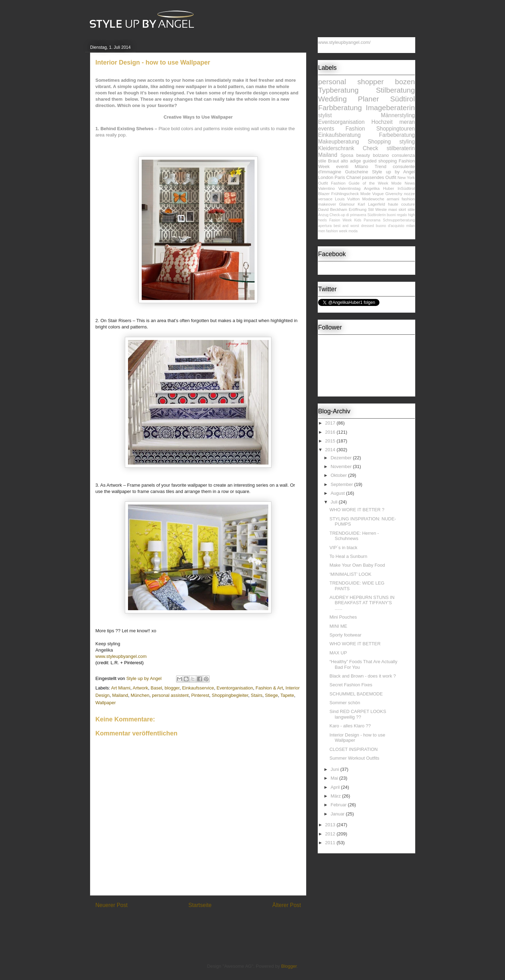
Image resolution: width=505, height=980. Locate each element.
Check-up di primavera (348, 215)
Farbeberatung (397, 135)
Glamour (347, 204)
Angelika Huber (379, 188)
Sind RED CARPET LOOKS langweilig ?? (358, 714)
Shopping (379, 142)
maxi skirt (397, 209)
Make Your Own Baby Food (357, 565)
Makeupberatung (339, 142)
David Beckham (333, 209)
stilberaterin (401, 148)
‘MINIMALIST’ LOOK (350, 574)
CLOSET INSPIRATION (353, 749)
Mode (366, 194)
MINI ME (338, 626)
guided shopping (380, 161)
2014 (331, 450)
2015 (331, 441)
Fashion (355, 129)
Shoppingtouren (396, 129)
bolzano (381, 155)
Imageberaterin (390, 108)
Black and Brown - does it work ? (362, 676)
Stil (371, 209)
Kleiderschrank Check (348, 148)
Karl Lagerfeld (371, 204)
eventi (342, 166)
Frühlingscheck (345, 194)
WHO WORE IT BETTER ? (357, 510)
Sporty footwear (345, 635)
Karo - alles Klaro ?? (350, 726)
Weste (381, 209)
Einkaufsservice (198, 688)
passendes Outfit (379, 177)
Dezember (342, 458)
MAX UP (338, 653)
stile (411, 209)
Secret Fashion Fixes (351, 685)
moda (353, 231)
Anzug (323, 215)
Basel (157, 688)
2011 (331, 843)
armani (393, 199)
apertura (325, 226)
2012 (331, 834)
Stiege (272, 695)
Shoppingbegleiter (230, 695)
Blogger (289, 966)
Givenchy (394, 194)
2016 (331, 432)
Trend (380, 166)
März (336, 796)
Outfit (323, 183)
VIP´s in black (343, 548)
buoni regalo (397, 215)
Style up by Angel (393, 172)
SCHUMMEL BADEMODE (356, 694)
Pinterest (200, 695)
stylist (325, 115)
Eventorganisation (235, 688)
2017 (331, 423)
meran (407, 122)
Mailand (120, 695)
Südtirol (402, 99)
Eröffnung (357, 209)
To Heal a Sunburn (348, 556)
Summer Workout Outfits (354, 758)
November (342, 466)
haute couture (401, 204)
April (336, 787)
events (326, 129)
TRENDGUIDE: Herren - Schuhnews (354, 536)
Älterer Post (287, 905)
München (140, 695)
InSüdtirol (406, 188)
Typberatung (338, 90)
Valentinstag (349, 188)
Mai (335, 778)
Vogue (378, 194)
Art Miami (121, 688)
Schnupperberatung (399, 220)
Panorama (372, 220)
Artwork (140, 688)
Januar (338, 814)
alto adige (351, 161)
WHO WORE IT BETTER (355, 644)
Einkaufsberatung (339, 135)
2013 (331, 825)
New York (406, 177)
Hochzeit (382, 122)
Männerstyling (398, 115)
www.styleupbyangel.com (121, 656)
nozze (409, 194)
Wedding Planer (349, 99)
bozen (405, 82)
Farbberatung (340, 108)
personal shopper (351, 82)
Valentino (326, 188)
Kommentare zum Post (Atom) (211, 923)
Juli (335, 502)
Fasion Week (341, 220)
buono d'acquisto (390, 226)
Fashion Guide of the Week (360, 183)
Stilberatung (395, 90)
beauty (363, 155)
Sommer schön (345, 703)
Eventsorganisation (341, 122)
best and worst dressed (354, 226)
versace (325, 199)
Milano (362, 166)
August (338, 493)
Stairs (257, 695)
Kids (358, 220)
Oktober (339, 475)
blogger (172, 688)
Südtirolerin (376, 215)
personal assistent (170, 695)
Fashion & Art (269, 688)
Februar (339, 805)
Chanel (353, 177)
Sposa (347, 155)
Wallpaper (106, 703)
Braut (333, 161)
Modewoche (373, 199)
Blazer (324, 194)
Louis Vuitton (347, 199)
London (326, 177)
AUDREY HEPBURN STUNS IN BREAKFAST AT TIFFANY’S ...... (362, 603)
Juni (335, 769)
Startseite (200, 905)
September (342, 484)
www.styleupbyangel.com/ (344, 42)
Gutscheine (357, 172)
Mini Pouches (343, 617)
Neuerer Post (112, 905)
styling (407, 142)
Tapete (287, 695)
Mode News (403, 183)
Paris (340, 177)
